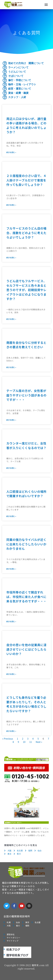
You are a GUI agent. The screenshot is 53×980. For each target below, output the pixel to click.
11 (31, 742)
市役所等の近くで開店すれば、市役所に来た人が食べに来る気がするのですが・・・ (26, 597)
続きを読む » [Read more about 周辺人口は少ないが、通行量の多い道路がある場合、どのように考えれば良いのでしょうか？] (11, 152)
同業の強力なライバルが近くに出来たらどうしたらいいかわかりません (26, 544)
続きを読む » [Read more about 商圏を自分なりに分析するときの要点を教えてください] (11, 367)
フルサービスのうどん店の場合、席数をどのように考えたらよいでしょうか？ (26, 233)
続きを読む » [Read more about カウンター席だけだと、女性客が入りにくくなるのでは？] (11, 468)
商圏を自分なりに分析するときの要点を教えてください (26, 345)
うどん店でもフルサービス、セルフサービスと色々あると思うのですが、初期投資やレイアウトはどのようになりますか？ (26, 290)
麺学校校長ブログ (17, 955)
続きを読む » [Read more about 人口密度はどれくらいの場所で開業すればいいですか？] (11, 516)
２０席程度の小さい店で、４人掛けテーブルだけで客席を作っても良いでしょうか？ (26, 180)
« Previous (8, 739)
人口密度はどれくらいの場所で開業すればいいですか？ (26, 494)
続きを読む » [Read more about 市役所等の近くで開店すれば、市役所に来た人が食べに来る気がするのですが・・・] (11, 621)
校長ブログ (13, 949)
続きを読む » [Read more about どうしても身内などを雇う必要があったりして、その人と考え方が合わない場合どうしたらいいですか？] (11, 731)
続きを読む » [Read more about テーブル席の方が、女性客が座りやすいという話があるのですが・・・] (11, 420)
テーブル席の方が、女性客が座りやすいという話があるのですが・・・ (26, 395)
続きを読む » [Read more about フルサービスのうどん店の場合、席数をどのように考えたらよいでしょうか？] (11, 257)
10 (24, 742)
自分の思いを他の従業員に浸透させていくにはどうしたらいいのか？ (26, 649)
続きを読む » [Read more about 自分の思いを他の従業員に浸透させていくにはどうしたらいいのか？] (11, 674)
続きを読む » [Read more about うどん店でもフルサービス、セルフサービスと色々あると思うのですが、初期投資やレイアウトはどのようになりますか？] (11, 319)
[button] (46, 5)
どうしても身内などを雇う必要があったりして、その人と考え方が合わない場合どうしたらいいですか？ (26, 704)
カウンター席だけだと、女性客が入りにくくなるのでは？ (26, 446)
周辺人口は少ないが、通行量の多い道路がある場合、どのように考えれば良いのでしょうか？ (26, 125)
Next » (39, 742)
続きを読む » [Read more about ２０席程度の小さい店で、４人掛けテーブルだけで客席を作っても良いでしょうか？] (11, 205)
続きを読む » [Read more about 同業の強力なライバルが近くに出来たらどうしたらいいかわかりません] (11, 569)
